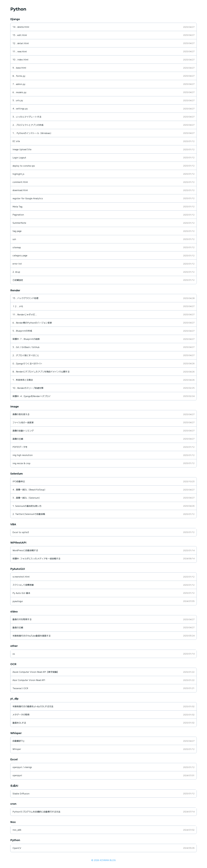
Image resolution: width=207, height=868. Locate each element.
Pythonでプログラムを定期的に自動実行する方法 (36, 812)
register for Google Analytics (28, 198)
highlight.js (18, 174)
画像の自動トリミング (23, 431)
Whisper (17, 749)
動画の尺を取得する (22, 619)
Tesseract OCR (20, 688)
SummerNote (19, 223)
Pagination (18, 215)
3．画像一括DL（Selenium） (27, 498)
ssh (14, 239)
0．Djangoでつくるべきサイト (27, 363)
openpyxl (17, 775)
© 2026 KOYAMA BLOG (103, 860)
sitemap (17, 247)
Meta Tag (17, 206)
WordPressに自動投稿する (25, 550)
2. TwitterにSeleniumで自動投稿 (29, 514)
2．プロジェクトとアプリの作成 (28, 125)
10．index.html (20, 59)
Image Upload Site (22, 149)
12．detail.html (21, 43)
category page (20, 255)
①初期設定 (18, 280)
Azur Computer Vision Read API (29, 680)
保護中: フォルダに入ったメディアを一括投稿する (36, 558)
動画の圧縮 (18, 627)
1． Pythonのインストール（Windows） (32, 133)
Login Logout (19, 157)
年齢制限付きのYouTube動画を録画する (32, 636)
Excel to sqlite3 (21, 532)
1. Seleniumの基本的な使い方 (27, 506)
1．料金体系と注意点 (23, 380)
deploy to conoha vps (24, 166)
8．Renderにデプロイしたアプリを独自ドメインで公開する (41, 372)
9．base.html (19, 68)
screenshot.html (21, 577)
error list (17, 264)
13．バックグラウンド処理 (25, 298)
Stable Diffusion (21, 793)
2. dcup (16, 272)
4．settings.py (20, 108)
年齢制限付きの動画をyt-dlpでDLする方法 (33, 706)
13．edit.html (20, 35)
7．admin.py (19, 84)
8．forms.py (19, 76)
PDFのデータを (20, 447)
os (14, 654)
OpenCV (17, 848)
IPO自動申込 (19, 481)
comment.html (20, 182)
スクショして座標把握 (23, 585)
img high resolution (23, 455)
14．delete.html (21, 27)
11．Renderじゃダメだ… (25, 314)
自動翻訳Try (18, 741)
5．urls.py (18, 100)
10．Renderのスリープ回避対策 (28, 388)
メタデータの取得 (21, 714)
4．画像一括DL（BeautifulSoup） (30, 489)
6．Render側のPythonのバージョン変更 (32, 323)
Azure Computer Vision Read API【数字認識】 (36, 672)
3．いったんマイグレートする (27, 117)
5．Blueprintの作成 (22, 331)
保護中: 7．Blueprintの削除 (26, 339)
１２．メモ (18, 306)
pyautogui (18, 601)
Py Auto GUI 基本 (21, 593)
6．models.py (19, 92)
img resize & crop (21, 463)
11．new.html (20, 51)
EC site (16, 141)
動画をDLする (19, 723)
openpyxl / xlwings (22, 767)
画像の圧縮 (18, 439)
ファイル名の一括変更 (23, 422)
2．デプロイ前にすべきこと (26, 355)
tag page (17, 231)
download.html (20, 190)
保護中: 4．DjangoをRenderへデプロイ (32, 396)
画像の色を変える (21, 414)
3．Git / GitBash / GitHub (26, 347)
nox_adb (17, 830)
